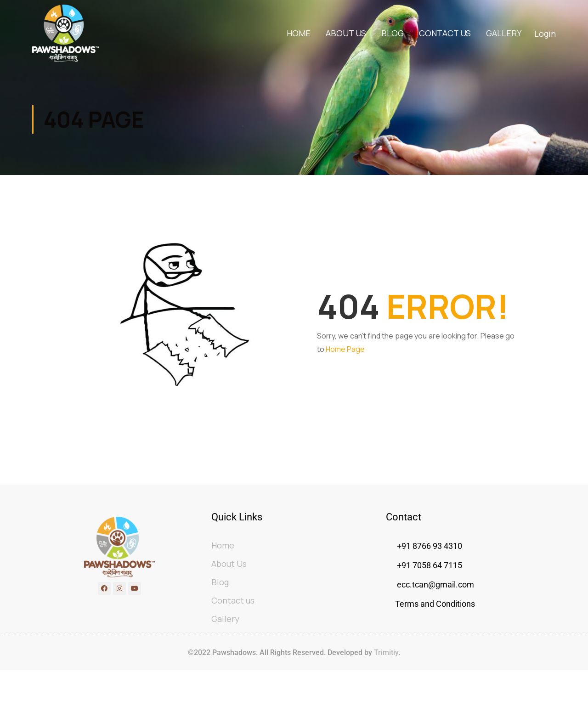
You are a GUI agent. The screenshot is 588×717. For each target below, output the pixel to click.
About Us (346, 34)
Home (299, 34)
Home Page (345, 352)
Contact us (445, 34)
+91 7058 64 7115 (429, 582)
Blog (393, 34)
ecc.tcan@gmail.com (435, 601)
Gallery (504, 34)
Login (545, 34)
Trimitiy (385, 669)
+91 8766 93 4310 (430, 563)
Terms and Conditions (435, 621)
